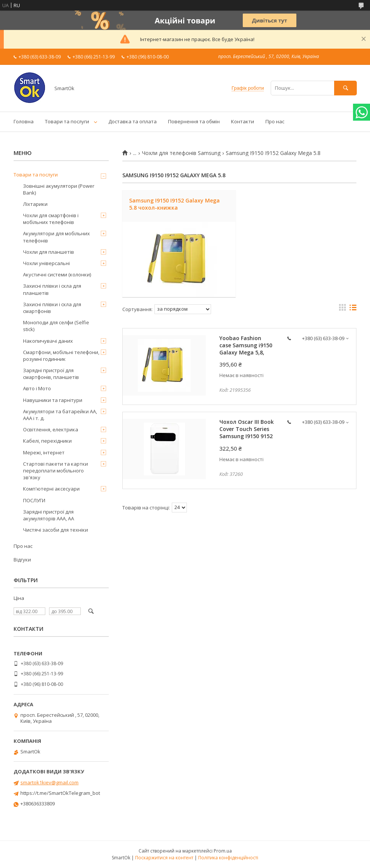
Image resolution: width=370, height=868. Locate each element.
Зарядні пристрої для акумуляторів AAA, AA (49, 515)
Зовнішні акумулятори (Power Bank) (59, 189)
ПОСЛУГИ (34, 500)
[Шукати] (345, 88)
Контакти (243, 121)
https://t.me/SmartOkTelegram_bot (60, 793)
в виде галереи (342, 309)
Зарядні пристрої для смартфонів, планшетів (51, 374)
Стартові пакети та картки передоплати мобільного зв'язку (55, 471)
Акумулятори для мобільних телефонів (56, 237)
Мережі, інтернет (44, 452)
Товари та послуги (67, 121)
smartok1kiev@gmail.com (49, 782)
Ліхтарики (35, 204)
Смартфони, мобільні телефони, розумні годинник (61, 356)
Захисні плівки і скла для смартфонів (52, 308)
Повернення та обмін (194, 121)
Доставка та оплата (133, 121)
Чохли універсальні (46, 263)
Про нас (275, 121)
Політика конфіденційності (228, 858)
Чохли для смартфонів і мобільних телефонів (51, 219)
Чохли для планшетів (49, 252)
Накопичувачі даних (48, 341)
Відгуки (22, 560)
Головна (24, 121)
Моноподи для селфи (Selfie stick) (56, 326)
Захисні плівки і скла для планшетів (52, 289)
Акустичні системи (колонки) (57, 275)
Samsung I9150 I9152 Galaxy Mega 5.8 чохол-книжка (174, 204)
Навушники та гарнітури (53, 400)
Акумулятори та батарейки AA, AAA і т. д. (60, 415)
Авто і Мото (37, 388)
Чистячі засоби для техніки (55, 530)
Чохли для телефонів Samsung (181, 153)
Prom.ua (223, 851)
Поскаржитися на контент (164, 858)
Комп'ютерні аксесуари (51, 489)
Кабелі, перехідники (47, 441)
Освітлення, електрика (51, 429)
